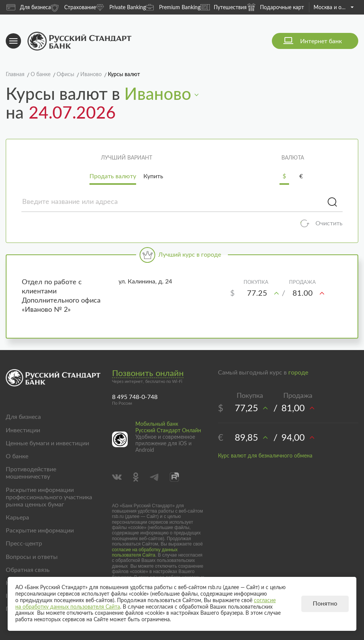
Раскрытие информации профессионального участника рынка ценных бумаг (49, 497)
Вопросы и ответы (32, 557)
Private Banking (121, 7)
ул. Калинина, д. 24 (145, 282)
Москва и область (334, 8)
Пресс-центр (24, 544)
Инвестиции (23, 430)
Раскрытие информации (40, 531)
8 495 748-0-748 (135, 397)
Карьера (17, 518)
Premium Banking (173, 7)
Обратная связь (28, 570)
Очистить (329, 223)
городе (298, 373)
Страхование (73, 7)
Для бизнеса (29, 7)
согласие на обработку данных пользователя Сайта (145, 552)
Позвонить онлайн (148, 373)
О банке (17, 456)
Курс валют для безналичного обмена (265, 456)
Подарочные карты (277, 7)
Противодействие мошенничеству (31, 473)
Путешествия (223, 7)
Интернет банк (321, 41)
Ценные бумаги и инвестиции (47, 443)
